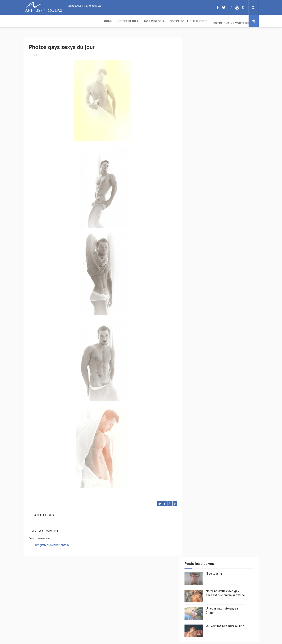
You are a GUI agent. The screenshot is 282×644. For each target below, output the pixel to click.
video (196, 302)
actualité (199, 323)
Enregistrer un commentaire (52, 543)
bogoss (219, 338)
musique (198, 288)
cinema (197, 373)
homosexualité (215, 373)
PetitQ (197, 281)
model (208, 302)
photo (228, 274)
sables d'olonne (203, 380)
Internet (198, 309)
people (225, 295)
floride (210, 281)
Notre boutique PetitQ (111, 21)
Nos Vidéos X (76, 21)
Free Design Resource (157, 639)
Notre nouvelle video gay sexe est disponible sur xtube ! (232, 74)
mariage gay (200, 331)
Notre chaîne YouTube (153, 21)
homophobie (217, 323)
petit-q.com (224, 302)
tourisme (220, 316)
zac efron (199, 345)
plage (221, 380)
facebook (231, 345)
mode (240, 274)
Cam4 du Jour (201, 338)
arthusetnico (228, 281)
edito (229, 309)
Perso (196, 274)
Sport (234, 316)
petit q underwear (204, 295)
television (215, 309)
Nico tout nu (220, 53)
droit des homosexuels (219, 359)
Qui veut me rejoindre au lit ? (231, 105)
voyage (243, 352)
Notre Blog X (50, 21)
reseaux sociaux (224, 352)
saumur (241, 302)
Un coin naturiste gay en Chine (225, 616)
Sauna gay (199, 394)
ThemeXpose (133, 639)
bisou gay (199, 366)
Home (30, 21)
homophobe (200, 387)
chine (237, 295)
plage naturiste (237, 366)
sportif (234, 323)
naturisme (216, 366)
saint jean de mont (224, 387)
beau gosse (212, 274)
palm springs (221, 331)
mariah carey (201, 352)
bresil (196, 359)
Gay (235, 288)
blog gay (215, 345)
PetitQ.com (237, 380)
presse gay (236, 373)
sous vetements (218, 288)
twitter (233, 338)
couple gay (241, 331)
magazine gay (201, 316)
